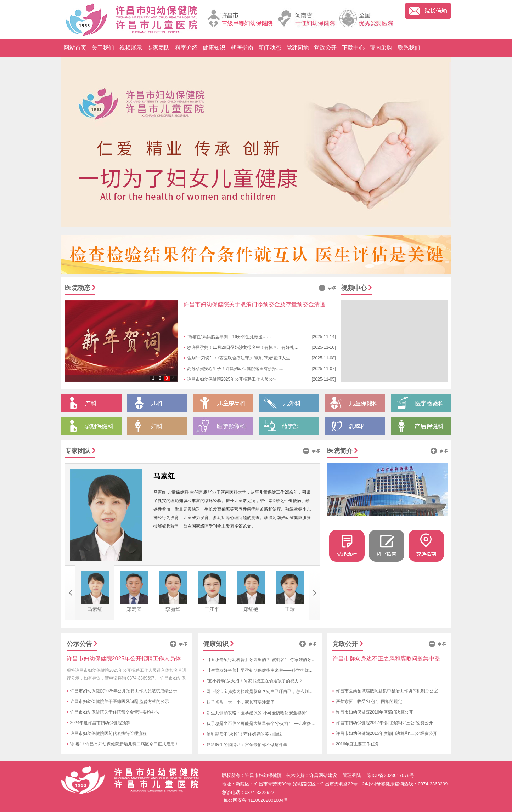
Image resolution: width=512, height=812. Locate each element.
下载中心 (353, 48)
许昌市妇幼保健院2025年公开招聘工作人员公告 (232, 379)
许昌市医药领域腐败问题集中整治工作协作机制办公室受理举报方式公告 (404, 691)
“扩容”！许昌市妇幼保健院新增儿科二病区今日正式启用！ (125, 744)
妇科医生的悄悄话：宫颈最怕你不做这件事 (247, 745)
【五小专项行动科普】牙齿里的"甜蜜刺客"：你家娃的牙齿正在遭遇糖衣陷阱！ (280, 660)
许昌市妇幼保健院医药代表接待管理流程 (108, 733)
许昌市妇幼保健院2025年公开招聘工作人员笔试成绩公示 (124, 691)
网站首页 (75, 48)
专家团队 (158, 48)
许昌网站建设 (323, 775)
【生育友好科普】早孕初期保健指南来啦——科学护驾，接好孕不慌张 (272, 670)
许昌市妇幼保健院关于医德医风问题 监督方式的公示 (120, 702)
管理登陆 (352, 775)
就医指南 (242, 48)
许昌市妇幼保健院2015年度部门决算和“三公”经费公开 (387, 733)
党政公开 (325, 48)
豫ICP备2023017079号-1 (393, 775)
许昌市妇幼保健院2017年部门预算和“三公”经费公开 (385, 723)
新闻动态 (270, 48)
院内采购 (381, 48)
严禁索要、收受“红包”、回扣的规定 (369, 702)
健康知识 (214, 48)
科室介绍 (186, 48)
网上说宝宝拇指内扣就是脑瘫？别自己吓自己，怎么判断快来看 (266, 692)
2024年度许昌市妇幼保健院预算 (100, 723)
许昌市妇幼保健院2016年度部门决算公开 (375, 712)
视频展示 (131, 48)
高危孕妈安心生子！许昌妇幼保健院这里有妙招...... (235, 369)
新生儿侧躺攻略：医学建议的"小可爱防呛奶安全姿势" (257, 713)
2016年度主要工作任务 (358, 744)
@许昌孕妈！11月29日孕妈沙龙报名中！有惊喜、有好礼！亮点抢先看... (255, 347)
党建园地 (298, 48)
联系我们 (409, 48)
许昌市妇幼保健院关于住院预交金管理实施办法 (115, 712)
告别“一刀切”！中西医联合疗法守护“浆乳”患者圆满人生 (239, 358)
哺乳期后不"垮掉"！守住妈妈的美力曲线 (244, 734)
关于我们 (103, 48)
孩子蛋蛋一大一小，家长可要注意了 (241, 702)
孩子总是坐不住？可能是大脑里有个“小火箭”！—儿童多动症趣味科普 (272, 723)
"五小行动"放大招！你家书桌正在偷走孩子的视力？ (255, 681)
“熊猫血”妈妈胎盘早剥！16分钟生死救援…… (229, 337)
